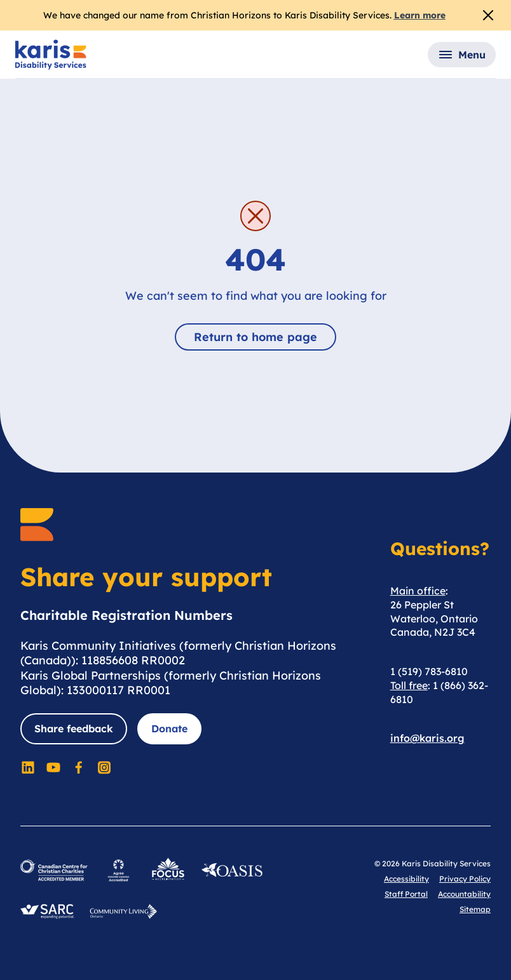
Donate (169, 728)
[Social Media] (28, 767)
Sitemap (475, 909)
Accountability (464, 894)
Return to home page (255, 337)
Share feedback (74, 728)
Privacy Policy (465, 879)
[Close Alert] (488, 15)
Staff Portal (406, 894)
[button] (462, 55)
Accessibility (406, 879)
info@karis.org (427, 738)
